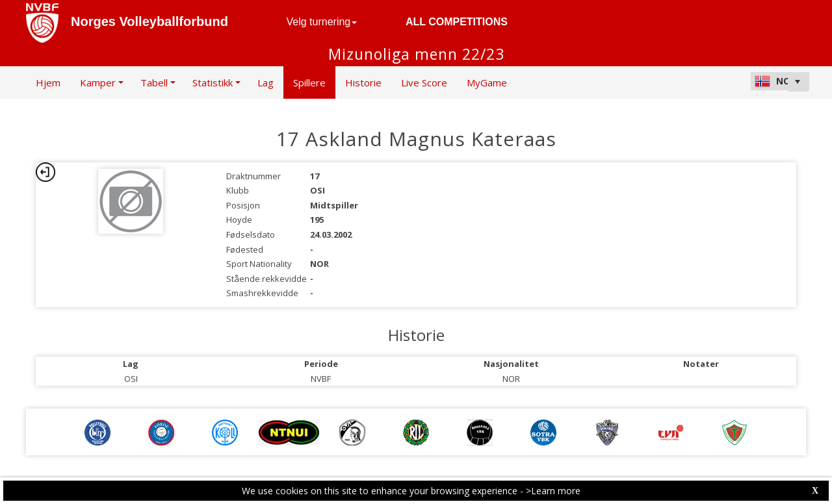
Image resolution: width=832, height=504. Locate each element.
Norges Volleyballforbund (149, 21)
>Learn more (553, 491)
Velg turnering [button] (322, 22)
